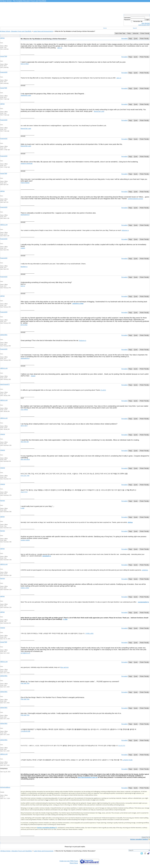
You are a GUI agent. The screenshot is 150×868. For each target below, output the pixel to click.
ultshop (130, 522)
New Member (146, 23)
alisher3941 (4, 335)
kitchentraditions (5, 787)
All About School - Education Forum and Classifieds (16, 31)
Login (147, 20)
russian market (25, 540)
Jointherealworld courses (135, 199)
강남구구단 (24, 492)
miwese (3, 434)
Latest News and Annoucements (43, 31)
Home (105, 28)
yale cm (60, 48)
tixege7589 (4, 56)
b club (22, 508)
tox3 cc (23, 286)
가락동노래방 (89, 633)
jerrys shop (24, 325)
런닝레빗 (103, 390)
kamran (3, 501)
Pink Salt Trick (25, 683)
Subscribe (135, 33)
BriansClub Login (99, 111)
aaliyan (2, 38)
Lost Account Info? (144, 25)
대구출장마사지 (25, 653)
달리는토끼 (24, 426)
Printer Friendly (145, 33)
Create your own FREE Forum (69, 861)
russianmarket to (143, 602)
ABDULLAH (4, 225)
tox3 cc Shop (25, 64)
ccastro (23, 248)
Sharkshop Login (26, 95)
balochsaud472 (5, 384)
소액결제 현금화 (127, 760)
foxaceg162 (4, 72)
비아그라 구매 (25, 476)
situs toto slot (25, 442)
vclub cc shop (25, 588)
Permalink (124, 38)
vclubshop (145, 570)
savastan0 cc (47, 556)
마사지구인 (122, 746)
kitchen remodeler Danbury (139, 839)
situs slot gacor (25, 459)
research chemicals (27, 163)
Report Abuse (74, 863)
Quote (136, 39)
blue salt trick (65, 667)
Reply (129, 33)
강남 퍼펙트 (24, 410)
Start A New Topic (120, 33)
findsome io (125, 230)
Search (135, 28)
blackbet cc (24, 267)
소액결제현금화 (25, 731)
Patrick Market (25, 183)
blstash (33, 376)
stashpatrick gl (25, 215)
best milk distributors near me (88, 777)
